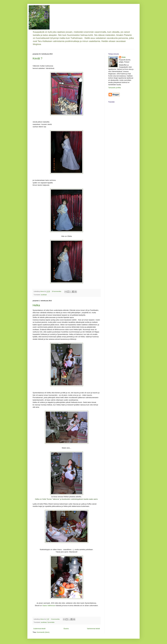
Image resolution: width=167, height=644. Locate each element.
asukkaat (44, 295)
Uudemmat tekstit (39, 629)
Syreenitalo (51, 622)
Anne (124, 57)
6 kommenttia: (56, 619)
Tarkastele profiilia (115, 88)
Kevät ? (38, 58)
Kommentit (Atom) (43, 632)
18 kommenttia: (57, 291)
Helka (36, 305)
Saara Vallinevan (49, 606)
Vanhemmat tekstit (93, 629)
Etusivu (66, 629)
